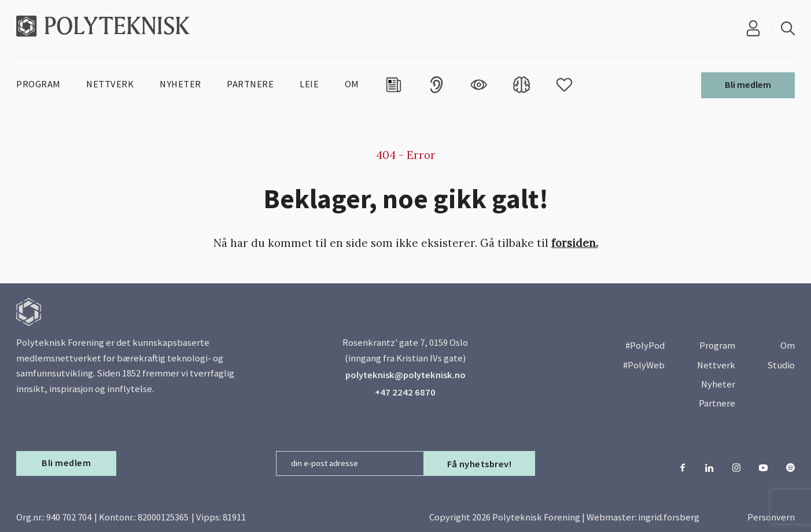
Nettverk (716, 365)
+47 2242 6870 (405, 392)
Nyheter (718, 384)
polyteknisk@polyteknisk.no (405, 375)
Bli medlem (748, 85)
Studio (781, 365)
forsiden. (575, 243)
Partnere (717, 403)
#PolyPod (645, 346)
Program (717, 346)
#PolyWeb (644, 365)
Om (788, 346)
